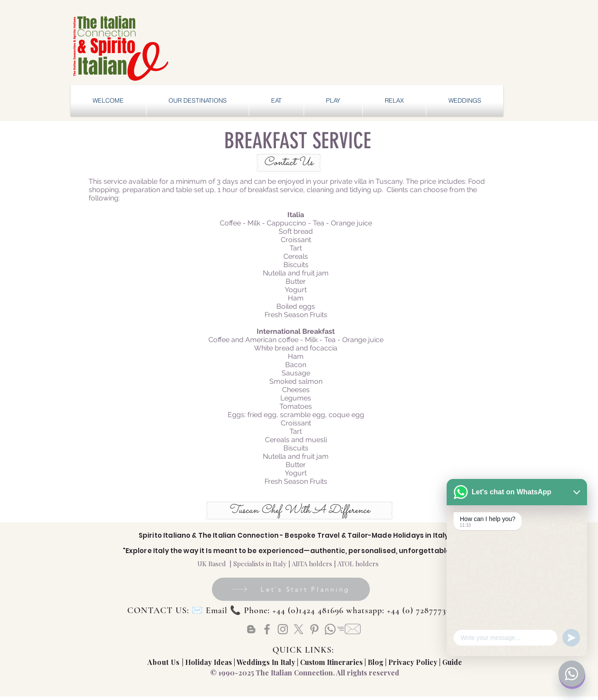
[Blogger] (251, 629)
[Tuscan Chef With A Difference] (299, 511)
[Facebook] (267, 629)
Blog (376, 662)
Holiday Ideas (209, 662)
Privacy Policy (413, 662)
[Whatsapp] (330, 629)
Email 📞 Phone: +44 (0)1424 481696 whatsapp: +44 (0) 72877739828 (335, 611)
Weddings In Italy (267, 662)
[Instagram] (283, 629)
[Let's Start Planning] (291, 589)
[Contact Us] (289, 163)
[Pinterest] (314, 629)
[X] (299, 629)
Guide (452, 662)
